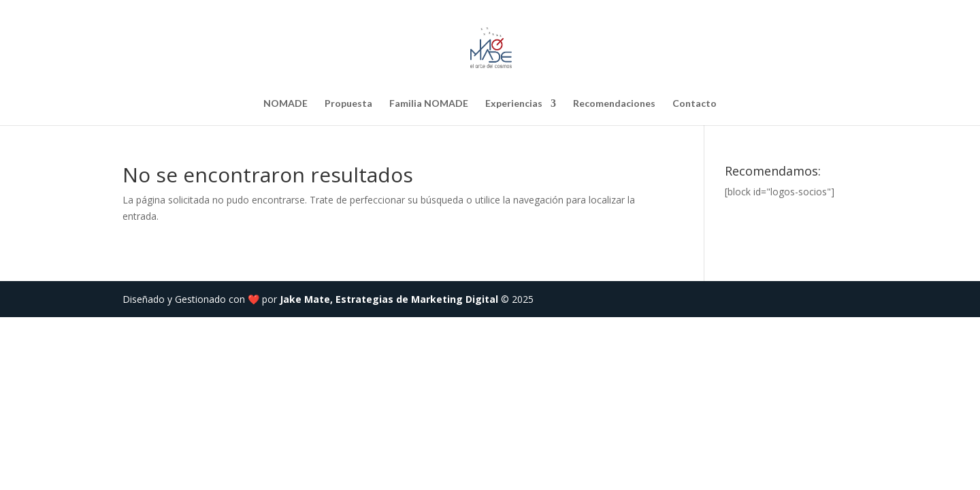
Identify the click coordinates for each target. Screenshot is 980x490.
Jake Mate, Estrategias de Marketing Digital (389, 299)
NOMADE (285, 104)
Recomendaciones (614, 104)
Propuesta (348, 104)
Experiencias (514, 104)
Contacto (695, 104)
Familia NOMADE (429, 104)
